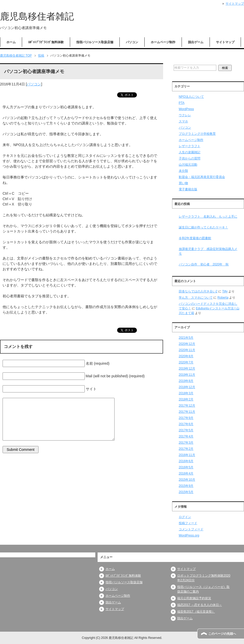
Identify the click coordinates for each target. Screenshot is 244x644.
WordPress (186, 109)
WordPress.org (189, 535)
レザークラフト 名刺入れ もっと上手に (208, 217)
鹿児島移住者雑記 (37, 16)
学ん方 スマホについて (196, 298)
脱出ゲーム (196, 42)
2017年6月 (186, 424)
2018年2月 (186, 399)
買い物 (183, 183)
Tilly (225, 291)
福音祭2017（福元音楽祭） (196, 612)
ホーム (11, 42)
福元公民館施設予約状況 (194, 598)
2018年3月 (186, 393)
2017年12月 (187, 406)
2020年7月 (186, 362)
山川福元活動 (188, 165)
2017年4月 (186, 436)
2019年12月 (187, 369)
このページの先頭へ (222, 634)
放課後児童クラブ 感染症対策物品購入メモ (208, 251)
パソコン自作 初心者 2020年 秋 (204, 264)
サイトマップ (225, 42)
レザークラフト (190, 146)
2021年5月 (186, 338)
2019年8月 (186, 381)
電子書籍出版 (188, 189)
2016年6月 (186, 461)
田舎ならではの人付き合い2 (198, 291)
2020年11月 (187, 350)
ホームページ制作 (163, 42)
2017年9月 (186, 418)
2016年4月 (186, 473)
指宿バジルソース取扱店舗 (95, 42)
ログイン (185, 517)
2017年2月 (186, 449)
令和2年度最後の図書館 (195, 238)
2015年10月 (187, 480)
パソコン (132, 42)
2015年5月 (186, 492)
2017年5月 (186, 430)
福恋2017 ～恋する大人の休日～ (200, 605)
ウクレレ (185, 115)
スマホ (183, 121)
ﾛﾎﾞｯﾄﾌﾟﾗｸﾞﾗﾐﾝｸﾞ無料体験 (46, 42)
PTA (182, 103)
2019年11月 (187, 375)
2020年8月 (186, 356)
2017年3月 (186, 443)
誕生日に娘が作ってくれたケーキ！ (203, 227)
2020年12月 (187, 344)
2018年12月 (187, 387)
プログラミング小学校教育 (197, 134)
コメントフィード (191, 529)
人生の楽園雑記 (190, 152)
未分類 (183, 171)
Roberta (223, 298)
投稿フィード (188, 523)
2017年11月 (187, 412)
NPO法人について (191, 97)
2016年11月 (187, 455)
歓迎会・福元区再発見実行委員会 (202, 177)
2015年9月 (186, 486)
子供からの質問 (190, 158)
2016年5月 (186, 467)
